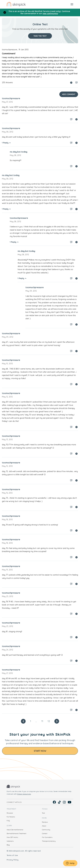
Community (46, 830)
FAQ (8, 821)
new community (50, 14)
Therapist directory (49, 841)
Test (43, 813)
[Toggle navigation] (72, 4)
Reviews (45, 822)
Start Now (40, 751)
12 (49, 721)
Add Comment (69, 94)
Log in (76, 83)
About (44, 826)
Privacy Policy (13, 860)
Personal (10, 813)
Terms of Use (12, 855)
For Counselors (47, 837)
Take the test (40, 36)
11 (42, 721)
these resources (24, 794)
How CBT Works (12, 837)
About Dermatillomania (15, 830)
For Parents (11, 817)
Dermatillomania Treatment (16, 833)
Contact (45, 833)
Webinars (10, 841)
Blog (8, 845)
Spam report (71, 83)
